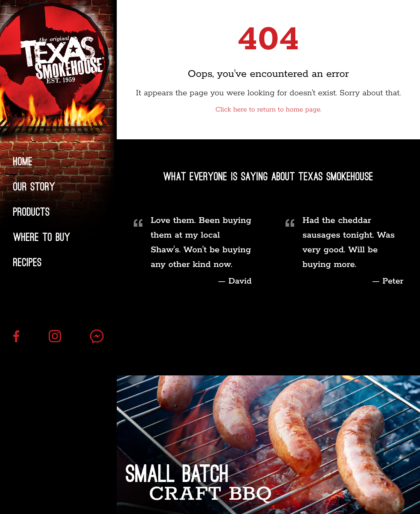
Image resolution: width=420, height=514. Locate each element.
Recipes (27, 262)
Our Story (34, 187)
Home (23, 162)
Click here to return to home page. (268, 110)
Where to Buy (42, 237)
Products (31, 212)
